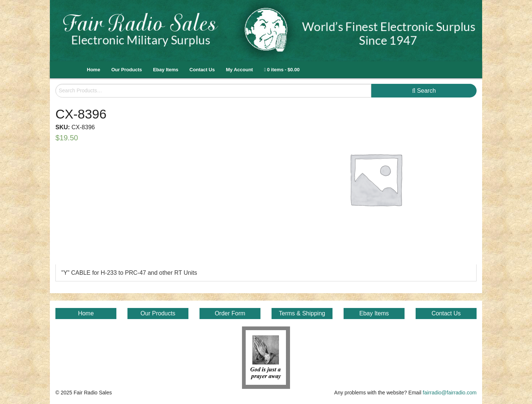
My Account (239, 70)
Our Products (127, 70)
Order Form (230, 313)
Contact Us (202, 70)
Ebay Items (166, 70)
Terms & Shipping (302, 313)
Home (93, 70)
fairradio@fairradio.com (450, 393)
